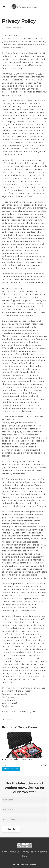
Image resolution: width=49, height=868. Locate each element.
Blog (25, 856)
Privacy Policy (29, 852)
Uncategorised (17, 28)
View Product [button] (11, 769)
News (5, 852)
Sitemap (43, 852)
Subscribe (11, 829)
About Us (15, 852)
